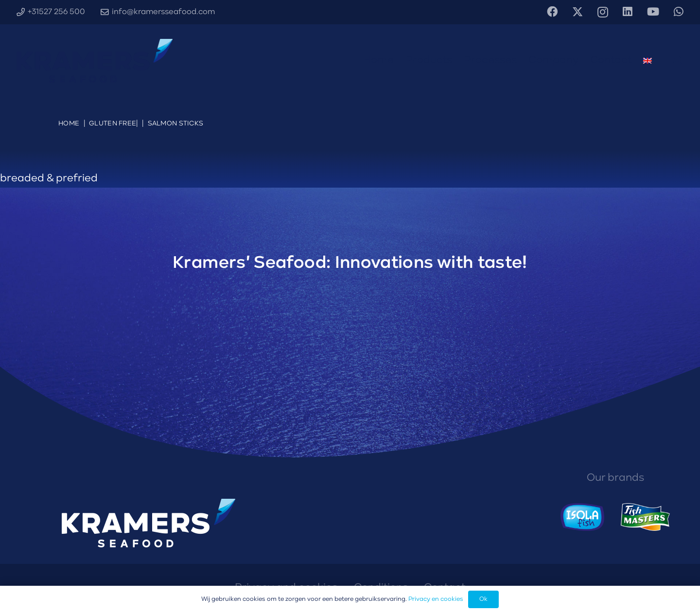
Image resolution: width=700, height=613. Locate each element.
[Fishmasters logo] (645, 517)
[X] (577, 12)
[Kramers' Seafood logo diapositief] (95, 61)
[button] (678, 61)
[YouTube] (653, 12)
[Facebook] (552, 12)
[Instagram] (603, 12)
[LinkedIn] (628, 12)
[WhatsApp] (679, 12)
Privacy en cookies (436, 599)
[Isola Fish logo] (583, 517)
